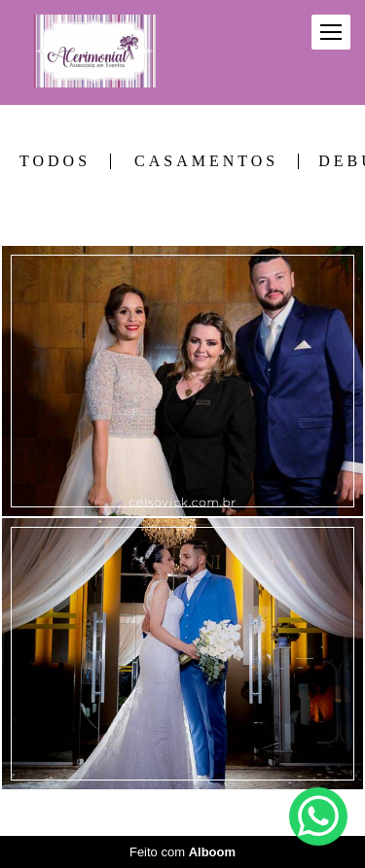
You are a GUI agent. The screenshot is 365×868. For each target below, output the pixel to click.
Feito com (182, 852)
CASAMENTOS (206, 161)
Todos (55, 161)
